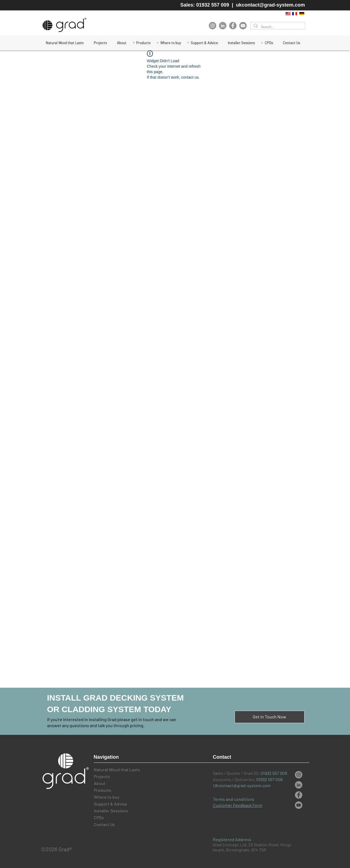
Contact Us (104, 824)
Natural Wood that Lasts (112, 770)
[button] (204, 43)
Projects (102, 776)
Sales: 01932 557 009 (205, 5)
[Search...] (277, 27)
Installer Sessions (111, 811)
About (100, 783)
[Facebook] (233, 26)
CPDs (99, 817)
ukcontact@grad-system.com (271, 5)
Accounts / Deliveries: (235, 779)
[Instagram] (213, 26)
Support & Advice (110, 804)
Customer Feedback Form (238, 805)
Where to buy (107, 797)
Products (103, 790)
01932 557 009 (274, 773)
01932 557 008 (269, 779)
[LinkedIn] (223, 26)
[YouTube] (243, 26)
